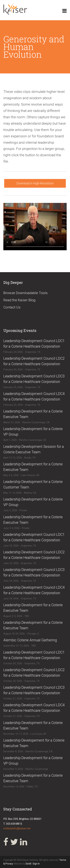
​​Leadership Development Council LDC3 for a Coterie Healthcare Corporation (34, 690)
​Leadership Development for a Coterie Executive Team (33, 414)
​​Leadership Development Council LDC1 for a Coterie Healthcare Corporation (34, 655)
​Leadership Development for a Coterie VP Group (33, 432)
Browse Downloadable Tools (25, 293)
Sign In (36, 864)
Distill (28, 864)
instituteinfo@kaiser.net (17, 828)
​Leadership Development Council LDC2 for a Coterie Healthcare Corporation (34, 361)
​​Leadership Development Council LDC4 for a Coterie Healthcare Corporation (34, 708)
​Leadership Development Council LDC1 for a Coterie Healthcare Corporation (34, 344)
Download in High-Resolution (35, 183)
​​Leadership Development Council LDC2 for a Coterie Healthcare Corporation (34, 673)
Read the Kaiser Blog (19, 300)
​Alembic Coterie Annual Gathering (30, 640)
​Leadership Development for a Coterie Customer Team (33, 484)
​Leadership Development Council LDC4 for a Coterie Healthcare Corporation (34, 396)
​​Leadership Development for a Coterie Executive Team (33, 520)
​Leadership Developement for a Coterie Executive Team (34, 743)
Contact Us (12, 307)
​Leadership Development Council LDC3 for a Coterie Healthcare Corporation (34, 379)
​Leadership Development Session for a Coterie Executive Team (34, 449)
